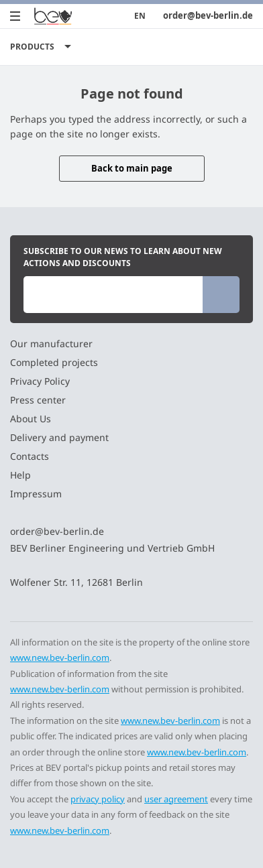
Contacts (30, 456)
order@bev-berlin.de (208, 16)
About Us (31, 419)
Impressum (36, 494)
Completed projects (54, 362)
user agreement (176, 799)
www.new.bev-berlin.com (60, 658)
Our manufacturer (51, 344)
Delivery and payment (59, 437)
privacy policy (98, 799)
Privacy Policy (40, 381)
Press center (38, 400)
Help (20, 475)
